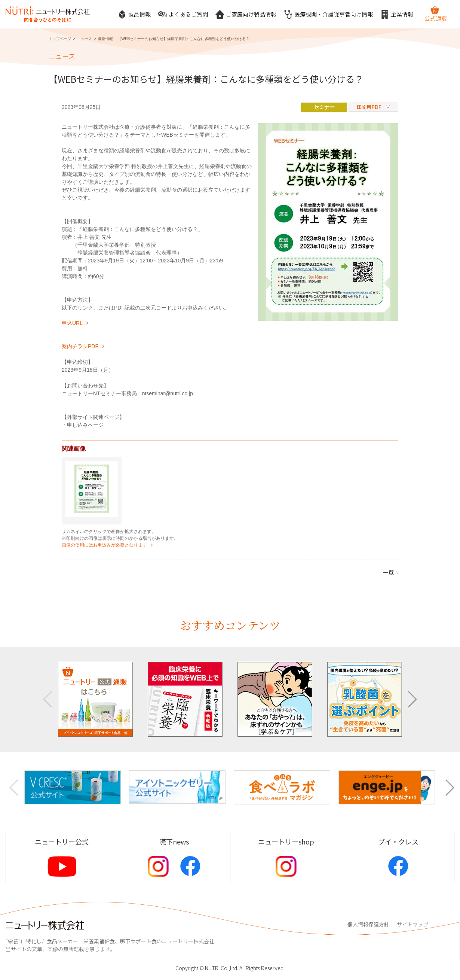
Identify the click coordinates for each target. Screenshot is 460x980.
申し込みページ (85, 425)
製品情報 (134, 14)
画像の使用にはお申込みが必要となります (104, 545)
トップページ (60, 39)
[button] (412, 699)
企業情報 (397, 14)
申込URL (72, 323)
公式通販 (436, 14)
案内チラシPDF (80, 346)
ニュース (85, 39)
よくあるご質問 (183, 14)
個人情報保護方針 (368, 924)
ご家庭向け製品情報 (246, 14)
